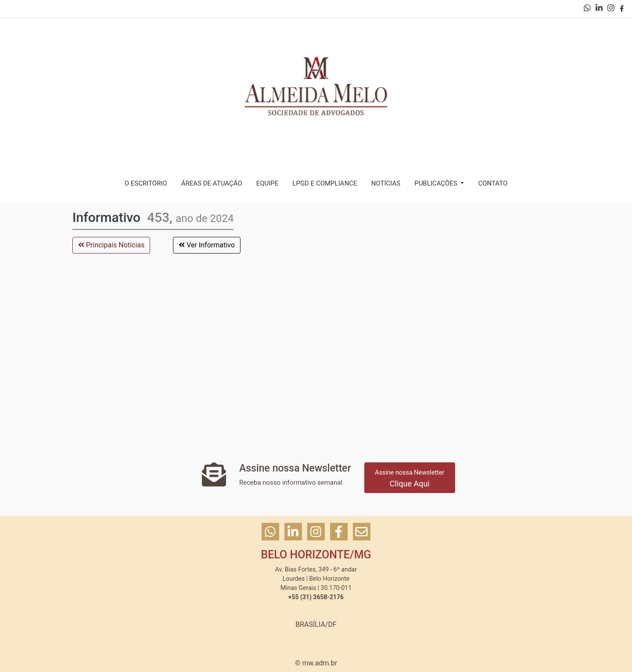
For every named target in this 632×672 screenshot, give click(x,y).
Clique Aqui (410, 479)
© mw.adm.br (316, 663)
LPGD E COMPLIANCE (325, 183)
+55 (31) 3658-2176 (316, 597)
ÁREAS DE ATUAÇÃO (212, 183)
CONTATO (493, 183)
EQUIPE (268, 183)
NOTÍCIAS (386, 183)
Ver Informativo (207, 245)
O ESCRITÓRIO (146, 183)
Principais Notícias (111, 245)
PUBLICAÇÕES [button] (436, 183)
